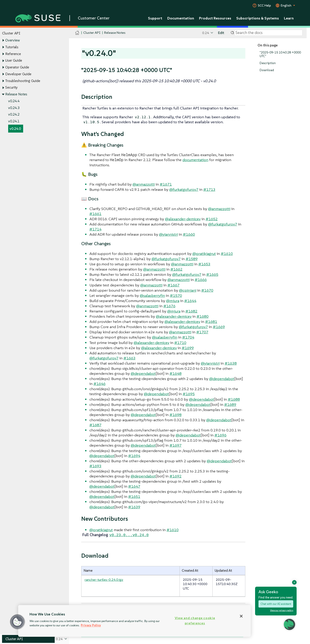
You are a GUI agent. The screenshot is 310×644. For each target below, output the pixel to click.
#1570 (176, 295)
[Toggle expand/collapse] (3, 41)
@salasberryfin (152, 295)
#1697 (176, 445)
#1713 (209, 189)
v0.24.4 (14, 101)
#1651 (134, 496)
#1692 (176, 476)
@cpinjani (188, 290)
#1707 (202, 332)
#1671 (166, 184)
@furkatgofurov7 (184, 189)
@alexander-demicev (183, 219)
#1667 (173, 285)
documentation (195, 160)
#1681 (211, 322)
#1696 (220, 435)
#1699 (188, 348)
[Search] (268, 33)
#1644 (190, 301)
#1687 (95, 425)
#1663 (129, 358)
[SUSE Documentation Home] (77, 33)
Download (267, 70)
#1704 (188, 337)
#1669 (219, 327)
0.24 (206, 33)
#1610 (227, 254)
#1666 (201, 280)
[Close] (241, 616)
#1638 (231, 363)
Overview (12, 40)
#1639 (134, 507)
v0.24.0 (15, 129)
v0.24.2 (14, 115)
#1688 (234, 399)
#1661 (95, 214)
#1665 (212, 274)
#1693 (95, 466)
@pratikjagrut (204, 254)
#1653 (204, 264)
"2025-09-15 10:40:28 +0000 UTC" (280, 54)
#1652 (212, 219)
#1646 (100, 384)
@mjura (173, 301)
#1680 (203, 316)
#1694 (134, 456)
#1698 (176, 415)
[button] (17, 622)
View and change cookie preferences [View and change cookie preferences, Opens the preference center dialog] (195, 621)
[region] (134, 621)
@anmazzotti (144, 184)
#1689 (230, 404)
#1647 (134, 486)
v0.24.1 (14, 121)
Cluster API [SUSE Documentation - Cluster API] (92, 33)
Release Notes (16, 94)
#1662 (176, 269)
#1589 (192, 259)
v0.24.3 (14, 108)
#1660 (189, 234)
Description (268, 63)
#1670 (207, 290)
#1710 (180, 343)
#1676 (169, 306)
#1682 (191, 311)
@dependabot (143, 373)
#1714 (95, 229)
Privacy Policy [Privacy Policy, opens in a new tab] (91, 625)
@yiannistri (169, 234)
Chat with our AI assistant (276, 604)
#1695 (189, 394)
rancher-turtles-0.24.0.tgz (104, 579)
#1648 (176, 373)
